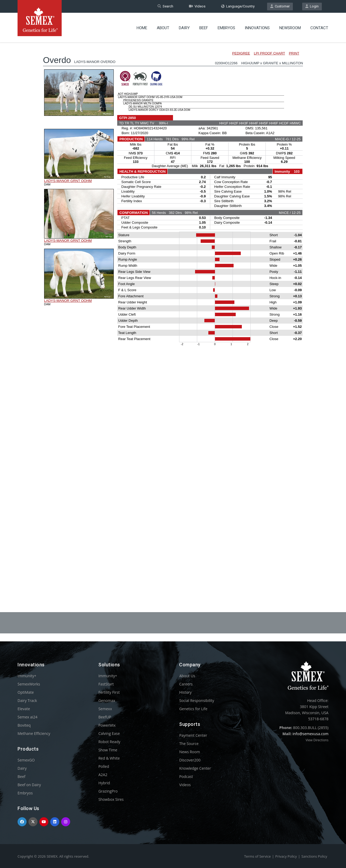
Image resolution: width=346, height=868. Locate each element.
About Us (187, 676)
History (185, 692)
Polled (104, 766)
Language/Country (238, 6)
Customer (280, 6)
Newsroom (290, 28)
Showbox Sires (111, 799)
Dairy (184, 28)
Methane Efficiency (34, 733)
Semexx (105, 709)
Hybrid (104, 783)
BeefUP (105, 717)
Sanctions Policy (314, 856)
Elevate (24, 709)
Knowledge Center (195, 768)
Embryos (226, 28)
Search (165, 6)
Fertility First (109, 692)
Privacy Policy (286, 856)
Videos (197, 6)
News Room (189, 752)
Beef (204, 28)
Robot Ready (109, 742)
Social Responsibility (197, 700)
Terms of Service (258, 856)
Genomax (107, 700)
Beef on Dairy (29, 785)
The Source (189, 744)
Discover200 (190, 760)
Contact (319, 28)
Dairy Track (27, 700)
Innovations (257, 28)
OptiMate (26, 692)
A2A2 (103, 775)
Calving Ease (109, 733)
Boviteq (24, 725)
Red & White (109, 758)
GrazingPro (108, 791)
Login (312, 6)
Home (142, 28)
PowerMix (107, 725)
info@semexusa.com (311, 734)
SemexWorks (29, 684)
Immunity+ (27, 676)
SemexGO (26, 760)
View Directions (317, 740)
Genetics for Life (193, 709)
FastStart (106, 684)
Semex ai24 (28, 717)
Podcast (186, 776)
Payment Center (193, 735)
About (163, 28)
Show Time (108, 750)
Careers (186, 684)
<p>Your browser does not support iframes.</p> (173, 313)
